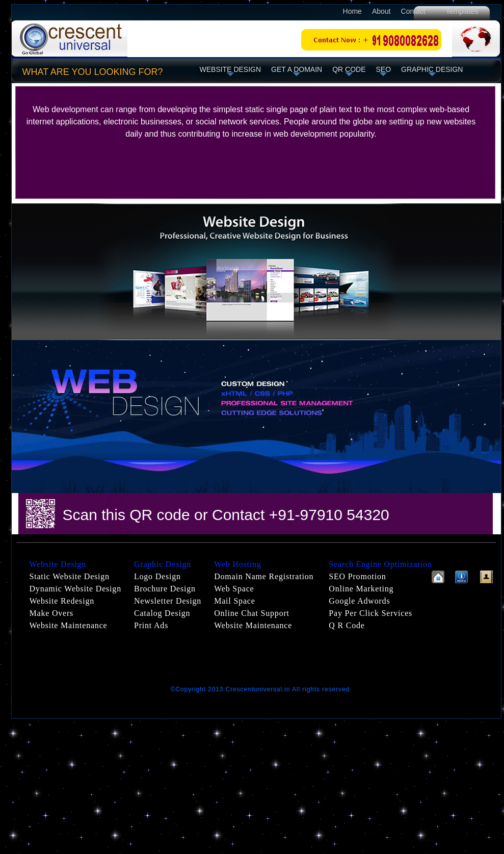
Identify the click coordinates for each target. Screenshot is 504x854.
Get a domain (297, 69)
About (381, 11)
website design (231, 69)
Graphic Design (432, 69)
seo (384, 69)
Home (352, 11)
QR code (349, 69)
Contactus (487, 577)
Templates (463, 11)
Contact (413, 11)
